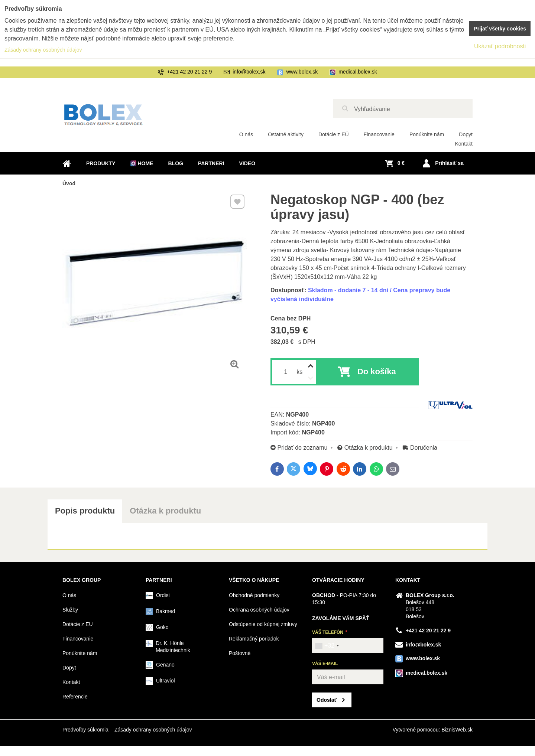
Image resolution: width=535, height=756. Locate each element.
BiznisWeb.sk (457, 730)
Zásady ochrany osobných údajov (153, 730)
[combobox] (327, 646)
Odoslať (327, 700)
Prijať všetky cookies (500, 29)
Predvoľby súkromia (85, 730)
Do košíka (377, 372)
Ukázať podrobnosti (500, 46)
